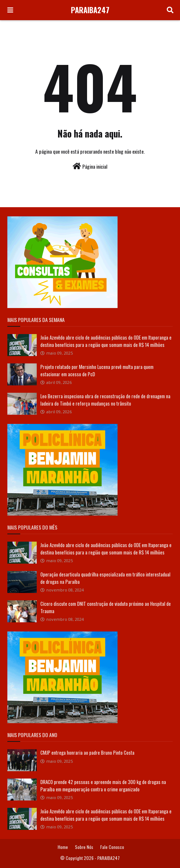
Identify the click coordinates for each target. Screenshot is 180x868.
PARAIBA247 (90, 10)
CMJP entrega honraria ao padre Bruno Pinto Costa (87, 752)
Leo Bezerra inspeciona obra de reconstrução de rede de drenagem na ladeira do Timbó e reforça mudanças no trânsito (105, 400)
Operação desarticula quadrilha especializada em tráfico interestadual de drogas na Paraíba (105, 578)
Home (63, 847)
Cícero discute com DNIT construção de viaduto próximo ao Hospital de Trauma (106, 607)
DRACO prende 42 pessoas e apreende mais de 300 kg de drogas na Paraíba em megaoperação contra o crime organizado (103, 785)
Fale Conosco (112, 847)
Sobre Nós (84, 847)
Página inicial (90, 166)
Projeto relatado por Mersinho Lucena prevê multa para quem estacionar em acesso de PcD (97, 370)
